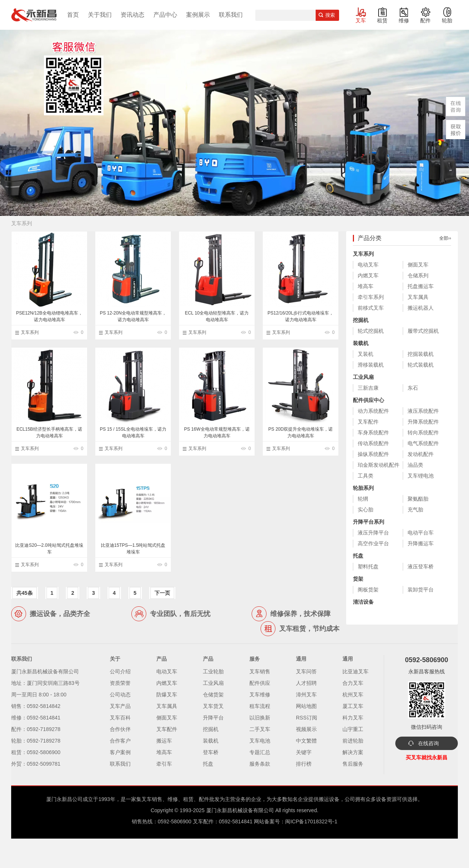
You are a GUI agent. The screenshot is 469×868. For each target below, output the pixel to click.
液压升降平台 (373, 533)
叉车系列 (30, 332)
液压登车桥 (421, 567)
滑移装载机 (371, 365)
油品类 (415, 465)
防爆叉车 (167, 695)
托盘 (358, 556)
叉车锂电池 (421, 476)
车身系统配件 (373, 433)
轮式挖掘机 (371, 331)
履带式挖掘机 (423, 331)
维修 (404, 20)
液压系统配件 (423, 411)
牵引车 (164, 764)
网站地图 (306, 706)
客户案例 (120, 752)
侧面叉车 (418, 265)
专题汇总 (260, 752)
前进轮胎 (353, 741)
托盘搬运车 (421, 286)
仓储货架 (213, 695)
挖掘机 (361, 320)
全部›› (445, 238)
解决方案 (353, 752)
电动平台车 (421, 533)
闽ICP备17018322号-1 (311, 821)
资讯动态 (133, 15)
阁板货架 (368, 590)
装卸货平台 (421, 590)
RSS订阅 (307, 718)
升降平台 (213, 718)
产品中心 (165, 15)
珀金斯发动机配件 (379, 465)
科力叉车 (353, 718)
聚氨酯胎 (418, 499)
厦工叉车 (353, 706)
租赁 (382, 20)
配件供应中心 (368, 400)
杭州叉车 (353, 695)
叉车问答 (306, 671)
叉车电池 (260, 741)
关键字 (304, 752)
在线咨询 (428, 743)
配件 (425, 20)
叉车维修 (260, 695)
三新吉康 (368, 388)
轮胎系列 (363, 488)
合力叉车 (353, 683)
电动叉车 (368, 265)
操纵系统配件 (373, 454)
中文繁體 (306, 741)
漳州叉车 (306, 695)
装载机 (361, 343)
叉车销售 (260, 671)
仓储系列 (418, 275)
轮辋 (363, 499)
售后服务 (353, 764)
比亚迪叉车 (355, 671)
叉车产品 (120, 706)
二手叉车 (260, 729)
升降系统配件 (423, 422)
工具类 (366, 476)
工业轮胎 (213, 671)
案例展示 (198, 15)
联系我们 (231, 15)
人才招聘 (306, 683)
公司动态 (120, 695)
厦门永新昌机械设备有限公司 (240, 810)
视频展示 (306, 729)
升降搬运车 (421, 543)
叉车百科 (120, 718)
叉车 (361, 20)
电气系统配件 (423, 443)
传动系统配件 (373, 443)
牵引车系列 (371, 297)
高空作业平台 (373, 543)
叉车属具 (418, 297)
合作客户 (120, 741)
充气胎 (415, 510)
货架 (358, 579)
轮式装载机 (421, 365)
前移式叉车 (371, 308)
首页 (73, 15)
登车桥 (211, 752)
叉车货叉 (213, 706)
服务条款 (260, 764)
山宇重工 (353, 729)
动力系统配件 (373, 411)
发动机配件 (421, 454)
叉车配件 (368, 422)
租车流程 (260, 706)
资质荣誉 (120, 683)
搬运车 (164, 741)
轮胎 (447, 20)
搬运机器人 (421, 308)
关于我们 (100, 15)
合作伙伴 (120, 729)
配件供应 (260, 683)
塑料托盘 (368, 567)
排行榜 (304, 764)
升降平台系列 (368, 522)
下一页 (162, 593)
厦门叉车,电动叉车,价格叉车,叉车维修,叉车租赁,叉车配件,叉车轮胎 (34, 15)
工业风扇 (363, 377)
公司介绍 (120, 671)
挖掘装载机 (421, 354)
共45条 (25, 593)
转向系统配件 (423, 433)
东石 (413, 388)
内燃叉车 (368, 275)
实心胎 (366, 510)
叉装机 (366, 354)
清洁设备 (363, 602)
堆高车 (366, 286)
